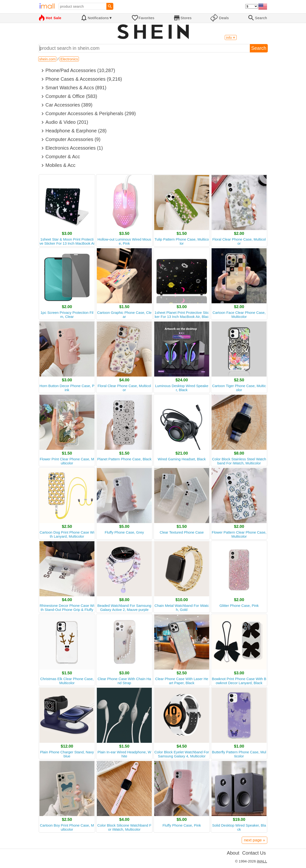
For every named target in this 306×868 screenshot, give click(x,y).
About (233, 853)
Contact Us (254, 853)
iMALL (262, 861)
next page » (254, 840)
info (231, 37)
